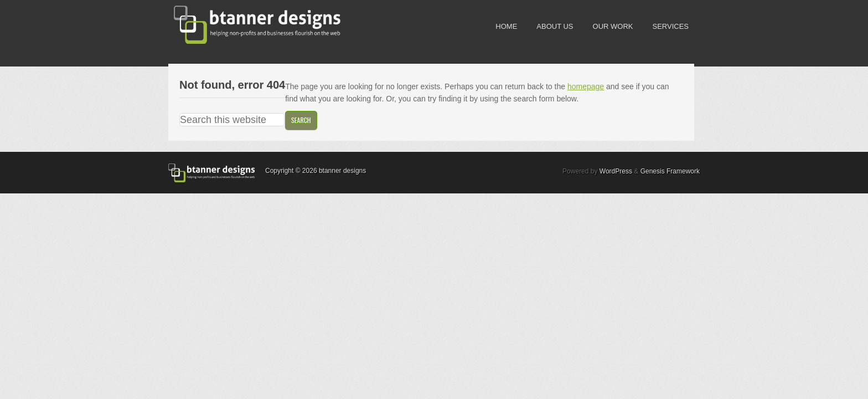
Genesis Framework (670, 171)
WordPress (616, 171)
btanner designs (251, 25)
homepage (586, 86)
